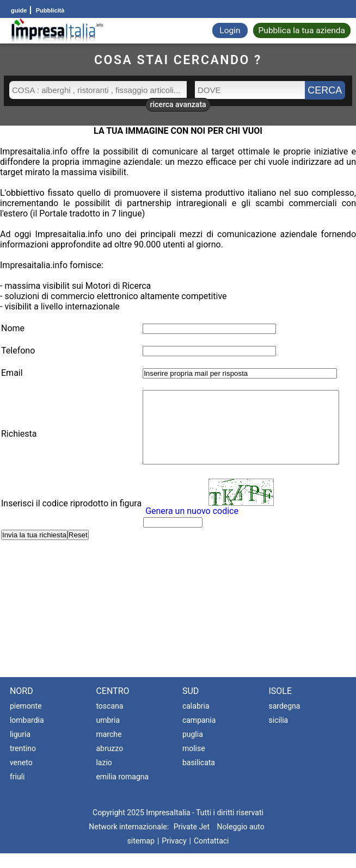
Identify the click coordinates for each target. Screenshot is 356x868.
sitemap (141, 855)
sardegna (284, 721)
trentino (23, 763)
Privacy (174, 855)
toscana (109, 721)
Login (230, 30)
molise (194, 763)
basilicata (199, 777)
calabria (196, 721)
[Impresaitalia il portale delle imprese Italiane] (57, 31)
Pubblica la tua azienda (302, 30)
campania (199, 735)
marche (109, 749)
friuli (17, 791)
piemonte (26, 721)
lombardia (27, 735)
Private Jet (192, 841)
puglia (193, 749)
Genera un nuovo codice (184, 526)
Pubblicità (50, 10)
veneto (21, 777)
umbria (108, 735)
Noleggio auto (241, 841)
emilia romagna (122, 791)
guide (19, 10)
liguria (20, 749)
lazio (104, 777)
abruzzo (109, 763)
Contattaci (211, 855)
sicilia (278, 735)
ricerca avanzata (178, 104)
